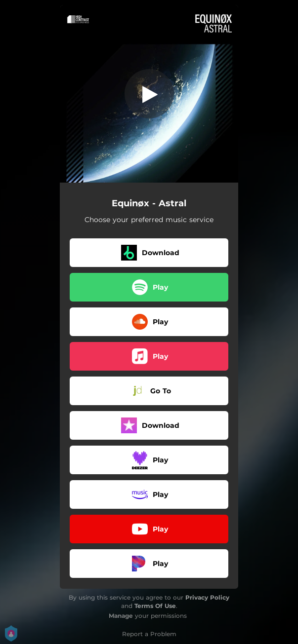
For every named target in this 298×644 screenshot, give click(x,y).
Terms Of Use (155, 606)
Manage (121, 616)
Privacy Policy (207, 597)
